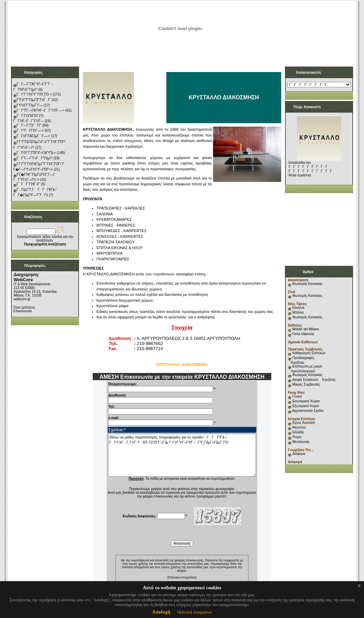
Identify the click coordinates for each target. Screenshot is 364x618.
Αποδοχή (161, 612)
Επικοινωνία (22, 311)
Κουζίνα (298, 308)
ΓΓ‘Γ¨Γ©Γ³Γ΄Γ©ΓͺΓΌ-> (34, 94)
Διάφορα (299, 454)
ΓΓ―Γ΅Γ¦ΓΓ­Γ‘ (29, 125)
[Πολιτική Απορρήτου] (182, 577)
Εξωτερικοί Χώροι (306, 406)
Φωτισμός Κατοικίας (308, 284)
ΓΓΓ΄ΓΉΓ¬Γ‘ (28, 184)
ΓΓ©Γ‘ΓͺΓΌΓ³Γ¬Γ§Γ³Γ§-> (36, 153)
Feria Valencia (303, 334)
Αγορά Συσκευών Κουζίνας (314, 380)
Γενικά (297, 396)
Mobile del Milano (306, 329)
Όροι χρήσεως (24, 307)
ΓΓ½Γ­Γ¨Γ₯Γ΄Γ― (30, 105)
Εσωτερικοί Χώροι (306, 401)
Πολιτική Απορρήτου (195, 612)
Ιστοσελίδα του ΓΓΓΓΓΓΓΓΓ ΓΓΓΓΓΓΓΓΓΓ (312, 167)
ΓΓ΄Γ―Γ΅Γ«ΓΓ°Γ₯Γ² (35, 158)
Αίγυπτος (299, 427)
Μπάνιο (298, 312)
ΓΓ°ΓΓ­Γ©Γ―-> (30, 131)
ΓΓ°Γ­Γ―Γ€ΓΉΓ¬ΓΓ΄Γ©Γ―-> (41, 110)
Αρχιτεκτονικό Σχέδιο (308, 411)
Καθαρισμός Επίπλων (308, 353)
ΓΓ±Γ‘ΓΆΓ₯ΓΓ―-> (33, 136)
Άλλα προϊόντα (300, 175)
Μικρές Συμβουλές (306, 384)
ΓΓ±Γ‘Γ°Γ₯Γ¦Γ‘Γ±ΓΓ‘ (34, 100)
